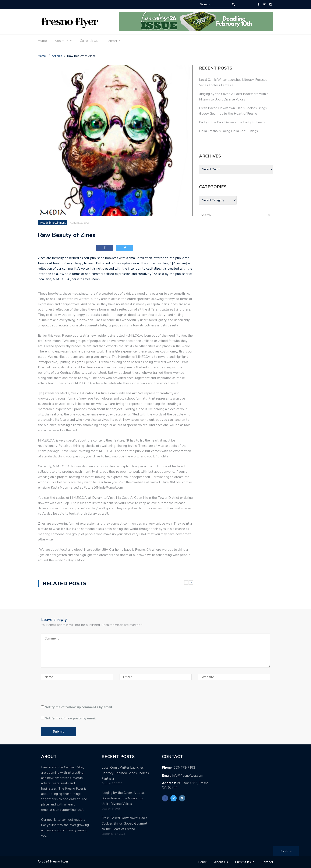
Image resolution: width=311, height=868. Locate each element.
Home (42, 41)
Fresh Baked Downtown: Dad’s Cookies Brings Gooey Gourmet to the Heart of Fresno (124, 823)
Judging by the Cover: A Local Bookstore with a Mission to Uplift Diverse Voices (123, 798)
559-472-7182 (184, 768)
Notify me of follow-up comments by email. (79, 707)
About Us (61, 41)
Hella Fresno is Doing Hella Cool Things (228, 131)
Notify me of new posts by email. (71, 718)
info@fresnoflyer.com (188, 776)
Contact (112, 41)
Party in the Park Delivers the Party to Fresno (233, 122)
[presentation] (70, 694)
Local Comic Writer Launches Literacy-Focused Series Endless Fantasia (125, 773)
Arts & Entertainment (53, 223)
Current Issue (89, 41)
